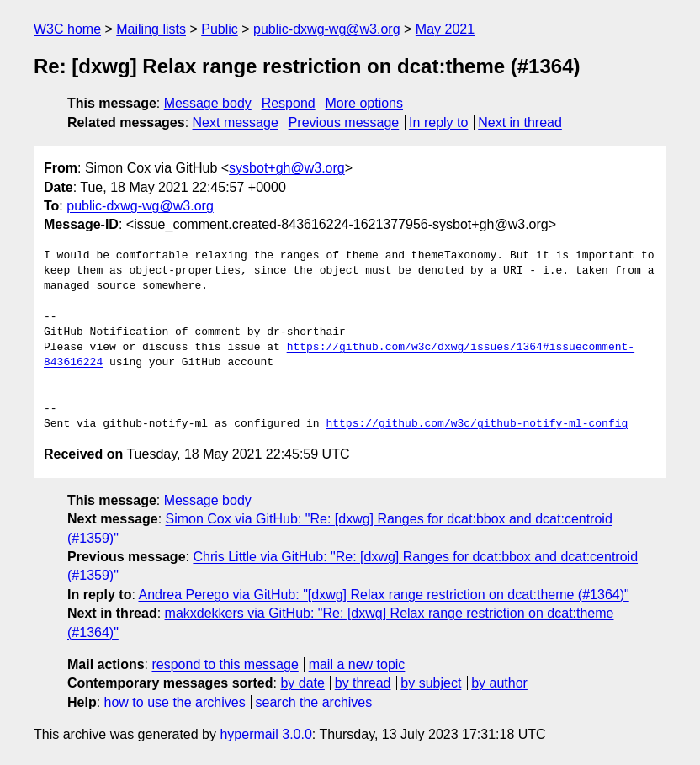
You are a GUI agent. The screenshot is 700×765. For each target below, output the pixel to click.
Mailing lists (151, 29)
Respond (289, 103)
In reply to (438, 122)
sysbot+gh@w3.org (287, 168)
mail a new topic (357, 664)
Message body (208, 103)
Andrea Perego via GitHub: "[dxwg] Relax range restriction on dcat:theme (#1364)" (383, 595)
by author (499, 683)
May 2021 (445, 29)
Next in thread (520, 122)
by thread (363, 683)
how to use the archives (175, 702)
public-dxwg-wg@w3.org (327, 29)
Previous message (344, 122)
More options (365, 103)
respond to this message (225, 664)
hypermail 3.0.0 (265, 734)
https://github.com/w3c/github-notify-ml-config (477, 424)
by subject (431, 683)
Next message (236, 122)
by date (302, 683)
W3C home (67, 29)
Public (220, 29)
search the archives (314, 702)
